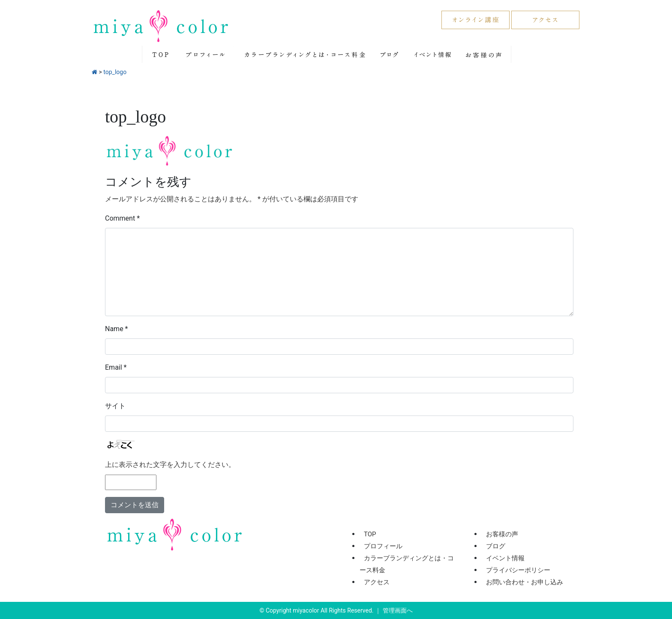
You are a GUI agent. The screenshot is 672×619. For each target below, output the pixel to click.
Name (117, 329)
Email (116, 367)
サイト (115, 406)
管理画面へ (398, 610)
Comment (122, 218)
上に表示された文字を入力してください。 (170, 465)
